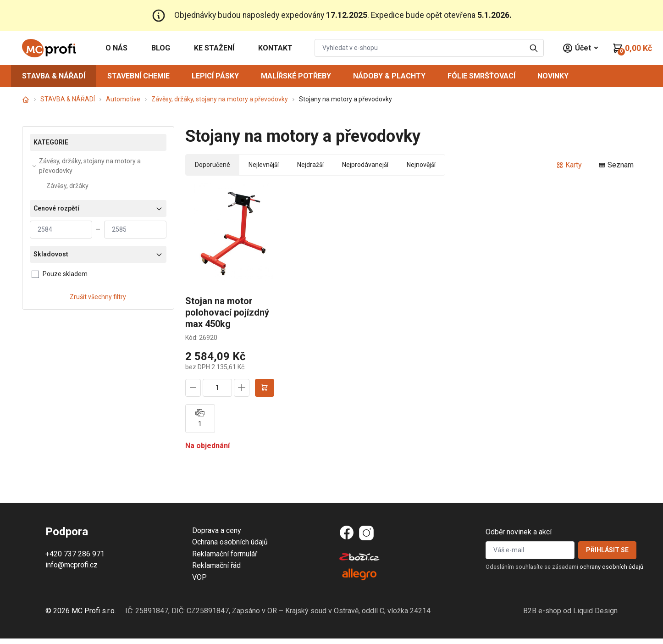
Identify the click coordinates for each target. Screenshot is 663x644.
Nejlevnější (264, 165)
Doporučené (213, 165)
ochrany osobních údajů (611, 567)
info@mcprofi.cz (72, 565)
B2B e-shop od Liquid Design (570, 611)
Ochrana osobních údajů (230, 542)
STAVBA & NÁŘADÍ (54, 76)
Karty (569, 165)
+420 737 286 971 (75, 554)
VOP (199, 577)
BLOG (161, 48)
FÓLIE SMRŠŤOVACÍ (481, 76)
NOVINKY (553, 76)
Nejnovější (421, 165)
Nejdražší (310, 165)
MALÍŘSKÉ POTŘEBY (296, 76)
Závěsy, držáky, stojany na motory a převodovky (220, 99)
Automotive (123, 99)
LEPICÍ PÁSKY (215, 76)
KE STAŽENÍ (214, 48)
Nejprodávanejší (365, 165)
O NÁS (116, 48)
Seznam (616, 165)
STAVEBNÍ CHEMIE (138, 76)
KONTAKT (275, 48)
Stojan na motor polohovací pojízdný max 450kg (227, 312)
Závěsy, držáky (67, 186)
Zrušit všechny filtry (98, 297)
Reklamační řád (216, 565)
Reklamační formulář (225, 554)
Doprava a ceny (217, 530)
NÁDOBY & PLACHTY (389, 76)
